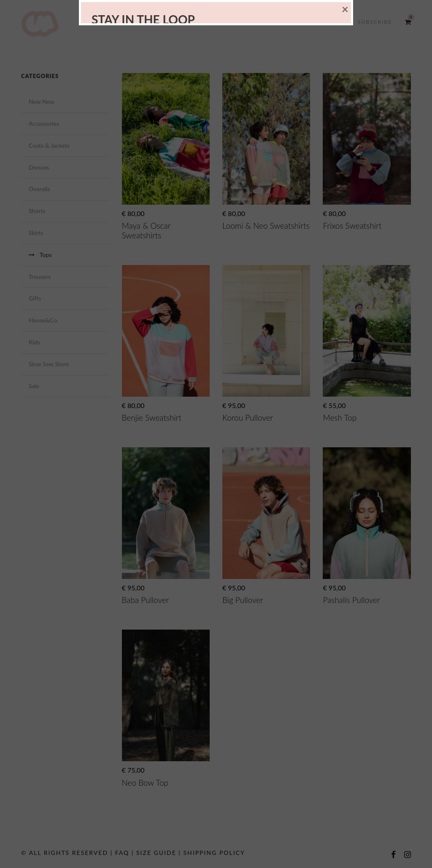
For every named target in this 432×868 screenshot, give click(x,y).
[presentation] (158, 489)
